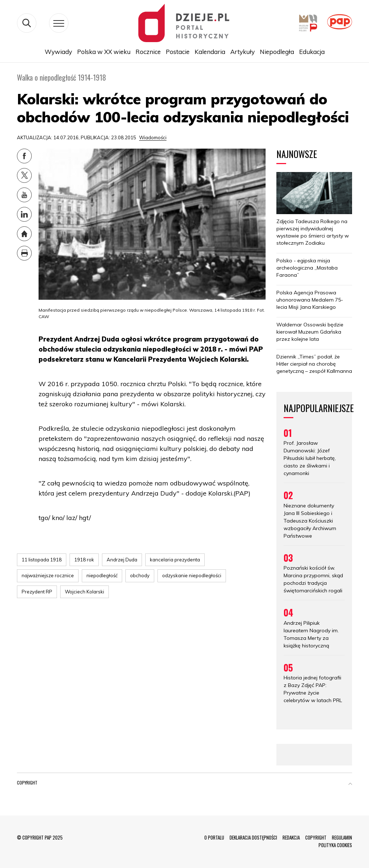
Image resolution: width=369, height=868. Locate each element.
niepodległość (102, 575)
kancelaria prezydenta (175, 560)
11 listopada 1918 (42, 560)
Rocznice (148, 52)
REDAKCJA (291, 837)
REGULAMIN (342, 837)
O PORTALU (214, 837)
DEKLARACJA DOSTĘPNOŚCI (253, 837)
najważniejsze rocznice (48, 575)
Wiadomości (153, 137)
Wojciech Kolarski (85, 592)
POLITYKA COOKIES (335, 845)
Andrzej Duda (122, 560)
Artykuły (243, 52)
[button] (350, 784)
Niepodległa (277, 52)
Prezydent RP (37, 592)
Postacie (178, 52)
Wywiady (58, 52)
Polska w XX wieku (104, 52)
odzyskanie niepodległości (192, 575)
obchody (140, 575)
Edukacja (312, 52)
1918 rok (84, 560)
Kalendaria (210, 52)
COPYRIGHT (316, 837)
